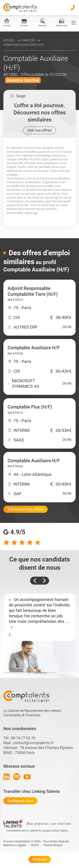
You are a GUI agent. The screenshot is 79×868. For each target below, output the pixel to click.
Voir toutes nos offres (25, 509)
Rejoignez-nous (20, 801)
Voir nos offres (39, 130)
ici (56, 198)
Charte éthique (53, 845)
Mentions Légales (15, 845)
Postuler (40, 859)
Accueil (9, 40)
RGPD (35, 845)
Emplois (29, 40)
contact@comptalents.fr (33, 743)
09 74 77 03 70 (23, 738)
